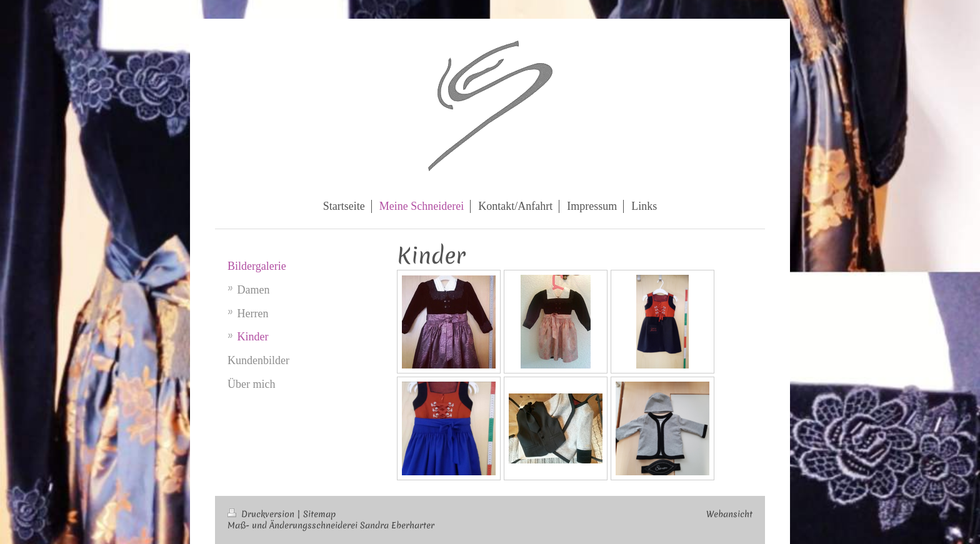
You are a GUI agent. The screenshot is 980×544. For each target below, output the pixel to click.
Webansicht (729, 514)
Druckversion (262, 514)
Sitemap (319, 514)
